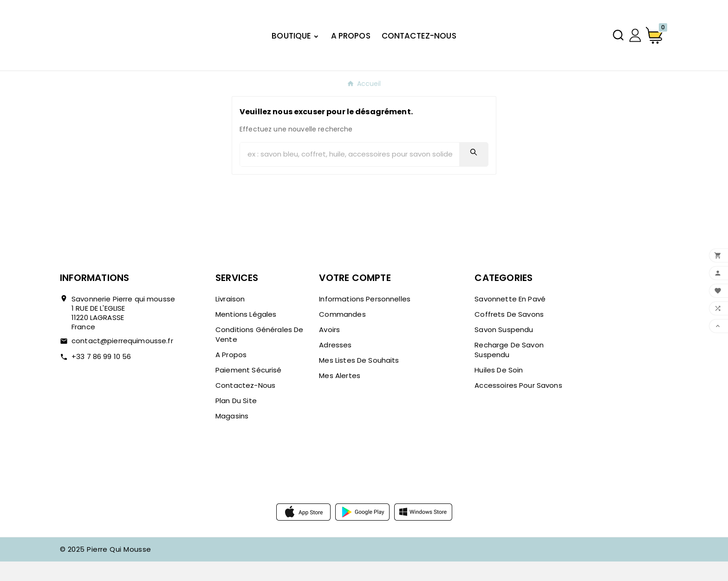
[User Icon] (635, 45)
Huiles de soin (499, 389)
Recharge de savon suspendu (509, 369)
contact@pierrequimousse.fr (122, 360)
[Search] (474, 172)
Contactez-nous (245, 405)
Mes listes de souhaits (359, 380)
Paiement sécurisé (249, 389)
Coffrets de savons (509, 334)
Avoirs (329, 349)
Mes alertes (340, 395)
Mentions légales (246, 334)
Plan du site (236, 420)
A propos (231, 374)
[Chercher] (350, 174)
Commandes (342, 334)
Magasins (232, 435)
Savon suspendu (504, 349)
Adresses (335, 364)
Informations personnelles (365, 318)
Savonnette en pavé (510, 318)
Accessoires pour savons (518, 405)
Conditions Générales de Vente (259, 354)
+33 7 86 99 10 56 (101, 376)
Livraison (230, 318)
